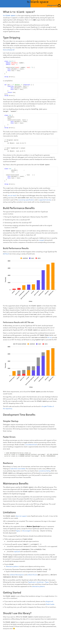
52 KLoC (6, 254)
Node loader (50, 604)
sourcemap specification (26, 200)
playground (52, 5)
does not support (21, 516)
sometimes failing (45, 471)
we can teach (12, 195)
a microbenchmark (31, 445)
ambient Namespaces (17, 575)
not (51, 337)
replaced (17, 552)
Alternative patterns (12, 566)
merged (41, 240)
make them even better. (18, 469)
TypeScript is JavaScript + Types (38, 582)
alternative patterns (38, 586)
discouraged (26, 531)
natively (48, 200)
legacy (18, 531)
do (48, 337)
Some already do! (9, 50)
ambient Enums (32, 575)
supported (42, 200)
